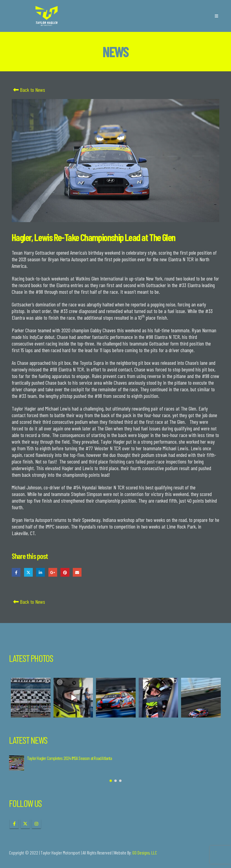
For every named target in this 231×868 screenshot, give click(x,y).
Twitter (28, 572)
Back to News (28, 90)
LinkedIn (40, 572)
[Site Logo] (47, 16)
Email (77, 572)
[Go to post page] (17, 763)
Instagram (36, 824)
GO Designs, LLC (145, 853)
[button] (216, 16)
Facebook (16, 572)
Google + (53, 572)
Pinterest (65, 572)
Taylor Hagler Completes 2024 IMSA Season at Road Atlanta (70, 758)
